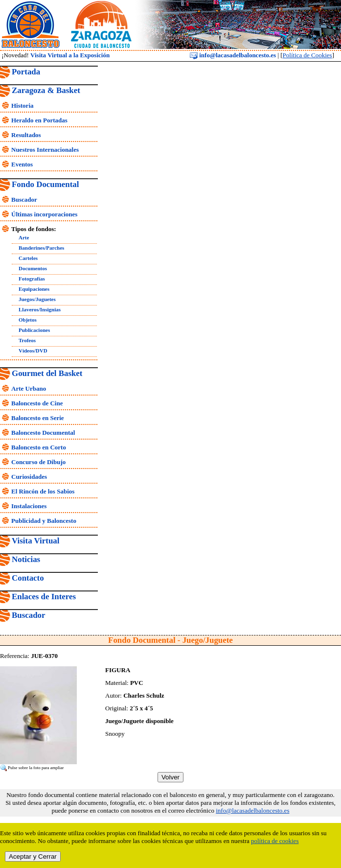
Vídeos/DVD (33, 351)
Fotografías (32, 279)
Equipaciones (34, 289)
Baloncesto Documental (43, 433)
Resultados (26, 135)
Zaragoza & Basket (46, 90)
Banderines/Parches (41, 248)
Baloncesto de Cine (37, 403)
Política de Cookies (307, 55)
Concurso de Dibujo (38, 462)
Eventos (22, 164)
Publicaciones (34, 330)
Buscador (24, 199)
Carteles (28, 258)
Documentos (33, 268)
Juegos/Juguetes (37, 299)
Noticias (26, 559)
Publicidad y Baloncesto (44, 521)
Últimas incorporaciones (44, 214)
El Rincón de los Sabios (43, 491)
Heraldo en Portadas (39, 120)
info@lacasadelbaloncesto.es (233, 55)
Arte (24, 237)
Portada (26, 72)
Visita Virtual (35, 541)
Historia (23, 106)
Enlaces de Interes (44, 597)
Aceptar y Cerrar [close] (33, 856)
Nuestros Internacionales (45, 150)
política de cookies (275, 841)
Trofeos (27, 340)
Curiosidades (29, 477)
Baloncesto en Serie (38, 418)
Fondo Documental (45, 184)
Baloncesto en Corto (39, 447)
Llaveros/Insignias (40, 309)
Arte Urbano (29, 388)
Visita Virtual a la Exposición (70, 55)
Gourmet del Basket (47, 373)
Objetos (28, 320)
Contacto (28, 578)
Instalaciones (29, 506)
